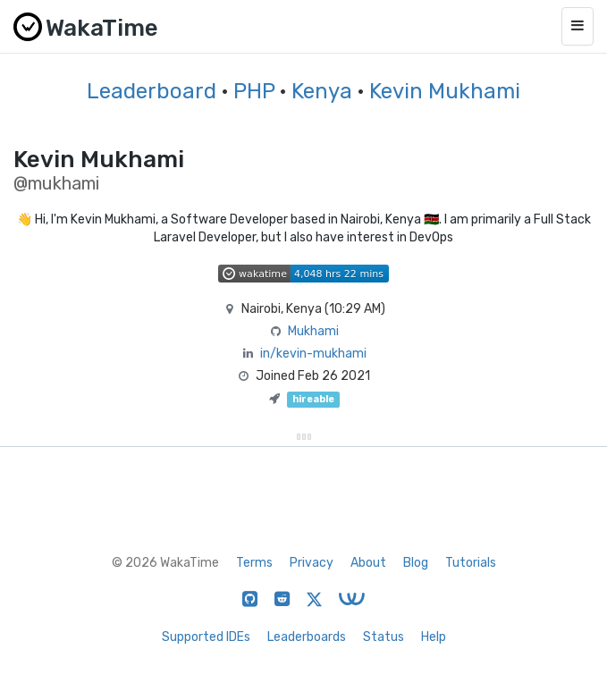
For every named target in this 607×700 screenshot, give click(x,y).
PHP (254, 91)
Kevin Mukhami (445, 91)
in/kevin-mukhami (313, 354)
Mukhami (313, 331)
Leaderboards (307, 637)
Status (384, 637)
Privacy (312, 563)
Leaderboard (152, 91)
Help (434, 637)
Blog (416, 563)
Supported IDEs (206, 637)
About (368, 563)
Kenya (322, 91)
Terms (254, 563)
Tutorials (471, 563)
